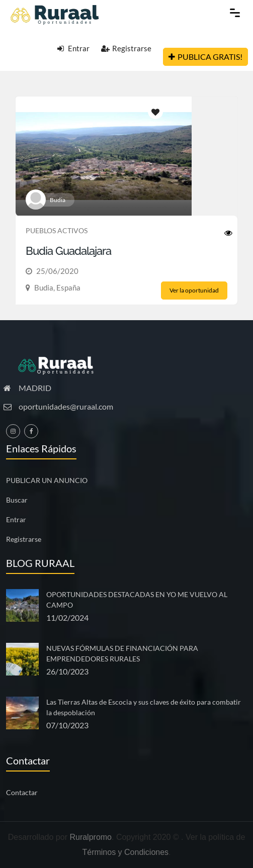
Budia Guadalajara (68, 251)
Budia (58, 200)
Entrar (73, 48)
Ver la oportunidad (194, 290)
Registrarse (126, 48)
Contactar (22, 792)
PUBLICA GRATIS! (205, 57)
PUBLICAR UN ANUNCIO (47, 480)
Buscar (17, 500)
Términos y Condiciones (125, 852)
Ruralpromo (91, 837)
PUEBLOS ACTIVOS (57, 230)
